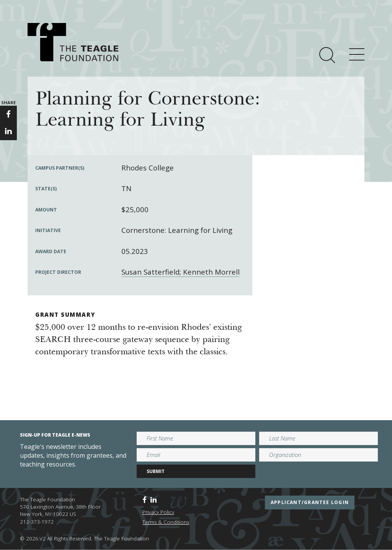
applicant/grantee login (310, 502)
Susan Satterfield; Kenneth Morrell (180, 272)
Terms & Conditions (166, 522)
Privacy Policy (158, 512)
